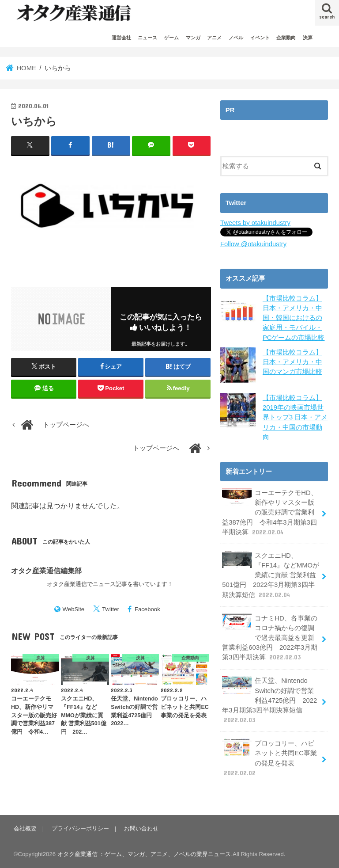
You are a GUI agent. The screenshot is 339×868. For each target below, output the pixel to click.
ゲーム (171, 38)
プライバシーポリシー (80, 828)
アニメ (214, 38)
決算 (308, 38)
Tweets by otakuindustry (255, 223)
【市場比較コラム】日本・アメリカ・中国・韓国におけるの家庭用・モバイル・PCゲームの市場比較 (294, 318)
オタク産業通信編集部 (46, 571)
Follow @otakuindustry (253, 244)
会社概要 (25, 828)
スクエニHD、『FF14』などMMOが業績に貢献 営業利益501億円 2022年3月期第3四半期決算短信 (271, 575)
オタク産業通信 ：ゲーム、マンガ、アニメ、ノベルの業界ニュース (144, 854)
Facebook (147, 609)
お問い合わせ (141, 828)
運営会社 (121, 38)
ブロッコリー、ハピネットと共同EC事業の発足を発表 (269, 758)
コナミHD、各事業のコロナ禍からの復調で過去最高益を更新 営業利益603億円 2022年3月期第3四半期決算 (270, 638)
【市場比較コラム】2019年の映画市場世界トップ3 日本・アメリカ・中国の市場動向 (295, 417)
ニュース (147, 38)
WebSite (74, 609)
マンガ (193, 38)
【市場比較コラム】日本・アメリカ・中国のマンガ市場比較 (292, 362)
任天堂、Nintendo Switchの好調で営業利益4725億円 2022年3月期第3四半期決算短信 (269, 700)
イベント (260, 38)
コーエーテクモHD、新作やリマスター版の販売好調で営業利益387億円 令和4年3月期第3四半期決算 (269, 512)
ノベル (236, 38)
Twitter (111, 609)
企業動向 (286, 38)
